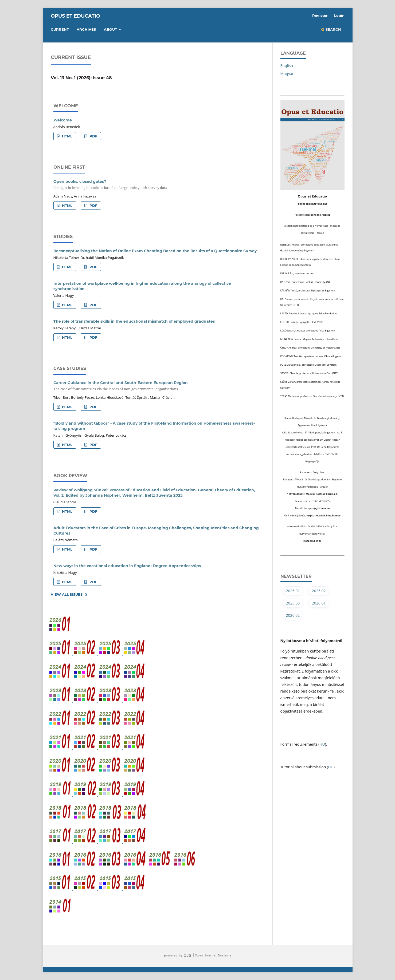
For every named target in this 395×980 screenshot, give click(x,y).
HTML (67, 136)
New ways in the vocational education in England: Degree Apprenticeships (127, 566)
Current (60, 29)
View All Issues (67, 594)
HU (322, 744)
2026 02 (293, 615)
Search (331, 29)
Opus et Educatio (75, 16)
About (111, 29)
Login (339, 15)
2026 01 (319, 603)
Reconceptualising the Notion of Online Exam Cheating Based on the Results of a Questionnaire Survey (155, 251)
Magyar (287, 74)
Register (320, 15)
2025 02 (319, 591)
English (287, 66)
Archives (86, 29)
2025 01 (293, 591)
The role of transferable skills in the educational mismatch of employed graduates (134, 321)
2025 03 (293, 603)
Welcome (63, 120)
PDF (93, 136)
